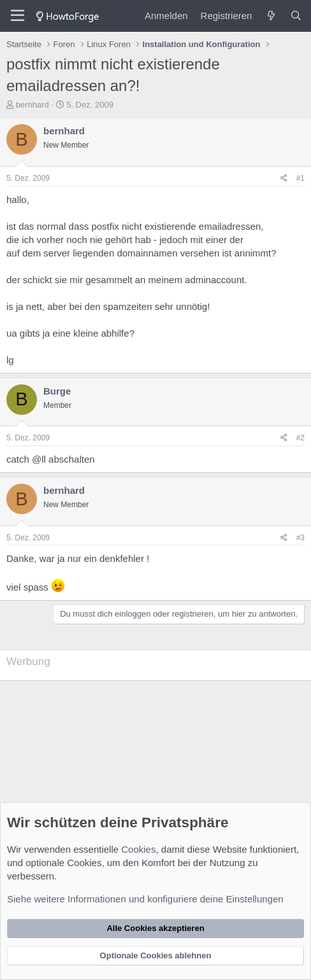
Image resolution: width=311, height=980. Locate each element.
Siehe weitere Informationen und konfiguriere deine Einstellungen (145, 899)
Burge (57, 391)
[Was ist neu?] (271, 16)
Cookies (138, 849)
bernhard (33, 105)
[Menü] (18, 16)
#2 (300, 438)
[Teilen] (284, 178)
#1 (300, 178)
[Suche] (296, 16)
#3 (300, 538)
